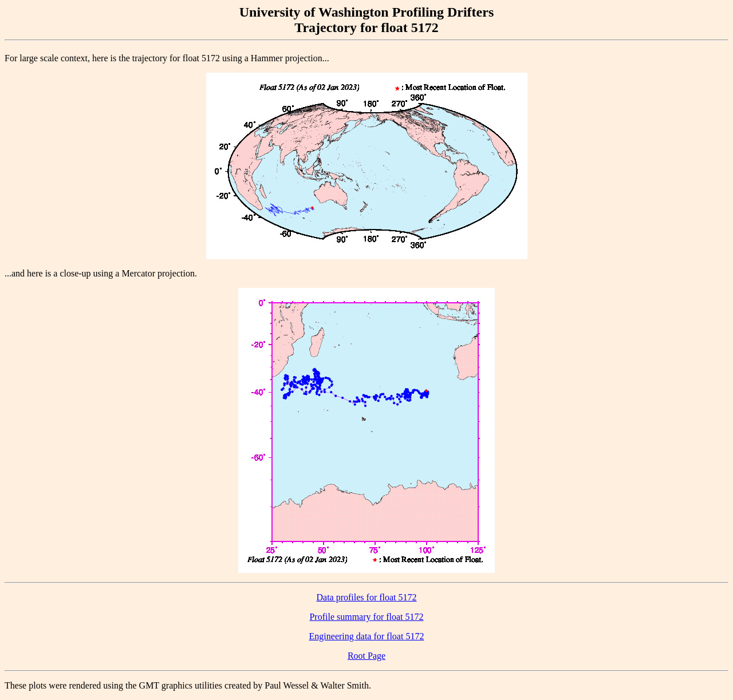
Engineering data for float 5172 (367, 636)
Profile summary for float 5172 (366, 617)
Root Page (366, 656)
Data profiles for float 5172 (366, 597)
